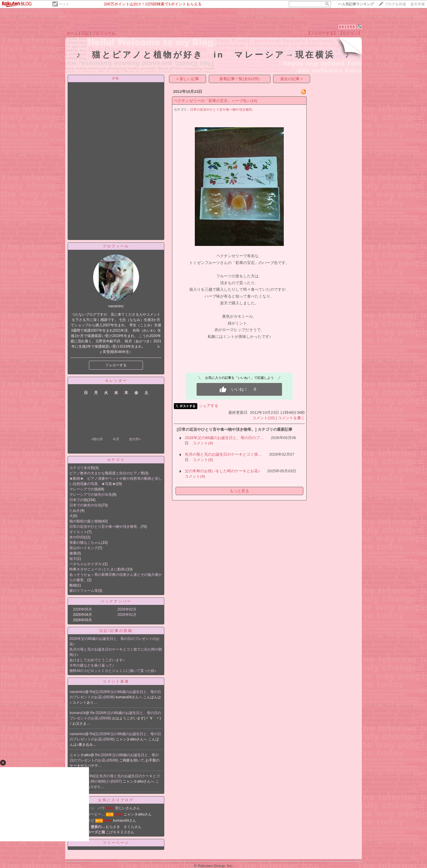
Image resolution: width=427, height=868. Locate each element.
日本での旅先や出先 (85, 505)
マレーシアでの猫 (84, 489)
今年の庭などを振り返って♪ (92, 665)
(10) (254, 101)
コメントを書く (291, 418)
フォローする (116, 365)
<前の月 (97, 439)
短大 (73, 559)
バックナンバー (116, 601)
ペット (64, 4)
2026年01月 (127, 615)
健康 (73, 553)
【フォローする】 (322, 33)
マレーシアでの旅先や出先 (91, 495)
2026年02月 (127, 609)
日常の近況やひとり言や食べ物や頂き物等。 (105, 527)
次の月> (135, 439)
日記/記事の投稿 (116, 631)
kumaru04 (78, 713)
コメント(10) (264, 418)
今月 (116, 439)
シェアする (209, 406)
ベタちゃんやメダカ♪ (86, 564)
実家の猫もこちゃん (85, 543)
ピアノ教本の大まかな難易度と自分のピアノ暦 (107, 473)
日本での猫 (78, 500)
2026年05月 (82, 609)
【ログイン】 (350, 33)
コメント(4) (203, 443)
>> (356, 4)
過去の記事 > (292, 79)
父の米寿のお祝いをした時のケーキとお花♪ (222, 471)
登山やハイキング (84, 548)
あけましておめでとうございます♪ (97, 660)
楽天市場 (418, 4)
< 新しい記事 (188, 79)
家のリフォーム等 (84, 591)
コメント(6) (203, 460)
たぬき (75, 511)
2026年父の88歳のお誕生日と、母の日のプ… (224, 438)
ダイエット (78, 532)
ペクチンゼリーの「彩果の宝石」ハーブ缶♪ (211, 101)
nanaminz (77, 692)
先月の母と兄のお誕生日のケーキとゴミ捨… (223, 454)
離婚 (73, 585)
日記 (85, 33)
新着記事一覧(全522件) (239, 79)
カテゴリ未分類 (82, 468)
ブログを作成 (395, 4)
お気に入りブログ (116, 800)
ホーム (72, 33)
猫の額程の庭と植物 (85, 521)
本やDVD (77, 537)
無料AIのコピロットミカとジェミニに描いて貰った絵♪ (113, 671)
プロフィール (103, 33)
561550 (347, 27)
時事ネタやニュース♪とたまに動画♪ (98, 569)
